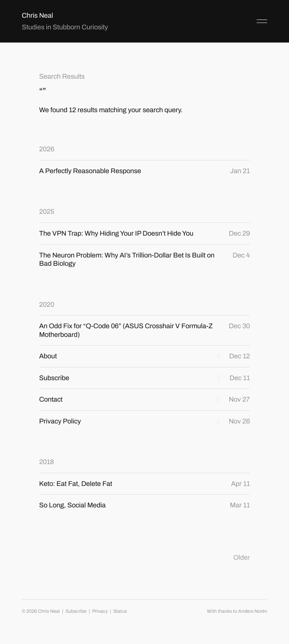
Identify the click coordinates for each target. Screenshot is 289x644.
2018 (46, 462)
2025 (47, 212)
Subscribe (76, 611)
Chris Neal (37, 15)
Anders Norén (253, 611)
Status (120, 611)
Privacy (100, 611)
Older (242, 557)
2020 (47, 304)
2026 (47, 149)
